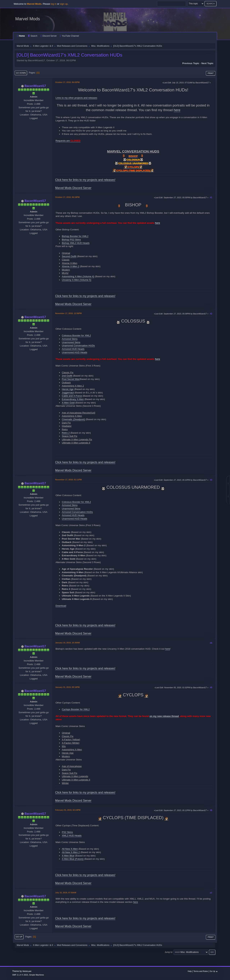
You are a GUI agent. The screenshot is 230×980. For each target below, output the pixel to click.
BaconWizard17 (35, 86)
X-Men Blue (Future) (73, 859)
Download (61, 606)
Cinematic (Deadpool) (73, 419)
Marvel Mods (28, 19)
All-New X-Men (70, 849)
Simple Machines (36, 975)
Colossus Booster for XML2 (76, 335)
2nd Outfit (67, 376)
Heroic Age (68, 389)
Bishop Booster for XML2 (75, 236)
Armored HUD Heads (73, 349)
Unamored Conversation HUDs (78, 346)
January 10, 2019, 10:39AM (67, 643)
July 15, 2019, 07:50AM (66, 893)
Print (211, 73)
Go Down (21, 73)
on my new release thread (164, 716)
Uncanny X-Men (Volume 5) (77, 280)
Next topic (207, 63)
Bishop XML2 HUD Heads (76, 243)
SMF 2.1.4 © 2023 (20, 975)
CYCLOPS (133, 167)
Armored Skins (70, 339)
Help (190, 971)
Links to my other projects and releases (76, 98)
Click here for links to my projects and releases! (85, 180)
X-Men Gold (68, 403)
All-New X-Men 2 (71, 852)
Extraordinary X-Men (73, 399)
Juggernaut (68, 393)
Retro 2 (66, 433)
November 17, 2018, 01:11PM (68, 480)
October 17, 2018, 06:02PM (67, 82)
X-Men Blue (68, 856)
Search (33, 36)
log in (54, 4)
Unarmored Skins (71, 342)
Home (21, 36)
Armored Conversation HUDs (77, 512)
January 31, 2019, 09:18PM (67, 687)
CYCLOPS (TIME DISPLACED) (133, 170)
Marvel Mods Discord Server (73, 188)
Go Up (19, 937)
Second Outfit (69, 256)
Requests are (68, 141)
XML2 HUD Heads (72, 836)
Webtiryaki (27, 971)
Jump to (168, 952)
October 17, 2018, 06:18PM (67, 197)
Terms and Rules (201, 971)
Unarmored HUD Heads (74, 352)
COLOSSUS (133, 160)
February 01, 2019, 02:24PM (68, 810)
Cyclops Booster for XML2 (76, 709)
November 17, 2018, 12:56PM (68, 313)
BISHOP (133, 156)
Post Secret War (71, 379)
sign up (64, 4)
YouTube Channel (69, 36)
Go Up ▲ (214, 971)
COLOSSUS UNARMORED (133, 163)
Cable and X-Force (72, 396)
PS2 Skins (67, 832)
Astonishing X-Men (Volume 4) (78, 276)
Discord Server (49, 36)
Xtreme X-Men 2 (71, 266)
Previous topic (191, 63)
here (177, 110)
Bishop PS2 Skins (71, 240)
